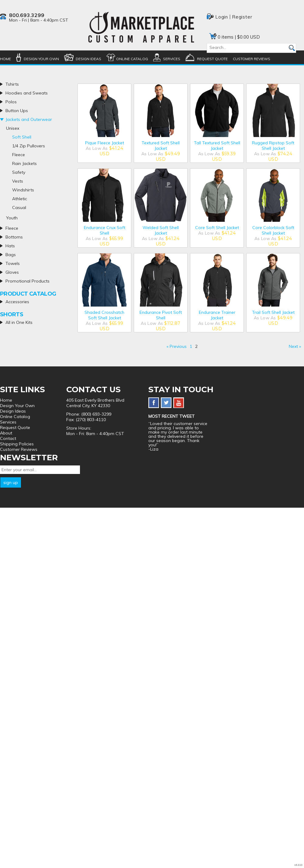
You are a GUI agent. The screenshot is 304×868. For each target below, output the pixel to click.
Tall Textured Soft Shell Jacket (217, 146)
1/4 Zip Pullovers (29, 146)
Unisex (13, 128)
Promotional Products (28, 281)
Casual (19, 208)
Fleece (19, 155)
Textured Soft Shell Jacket (161, 146)
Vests (18, 181)
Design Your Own (41, 59)
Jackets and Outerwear (29, 119)
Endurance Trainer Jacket (217, 315)
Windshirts (23, 190)
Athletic (20, 199)
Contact (8, 438)
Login (222, 17)
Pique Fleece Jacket (105, 143)
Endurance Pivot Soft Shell (161, 315)
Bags (11, 255)
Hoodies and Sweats (27, 93)
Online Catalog (132, 59)
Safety (19, 172)
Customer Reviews (252, 59)
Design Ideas (88, 59)
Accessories (17, 302)
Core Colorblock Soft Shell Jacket (273, 230)
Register (242, 17)
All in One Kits (19, 322)
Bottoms (14, 237)
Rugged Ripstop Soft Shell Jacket (273, 146)
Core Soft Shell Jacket (217, 228)
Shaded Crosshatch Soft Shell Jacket (104, 315)
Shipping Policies (17, 444)
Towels (13, 263)
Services (172, 59)
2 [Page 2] (196, 346)
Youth (12, 218)
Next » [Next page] (295, 346)
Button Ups (17, 111)
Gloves (12, 272)
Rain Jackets (24, 163)
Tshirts (12, 84)
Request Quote (212, 59)
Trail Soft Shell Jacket (273, 312)
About (6, 433)
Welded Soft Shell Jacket (161, 230)
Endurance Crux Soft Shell (105, 230)
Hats (10, 246)
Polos (11, 102)
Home (5, 59)
